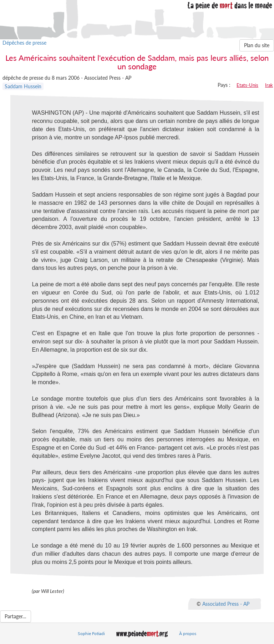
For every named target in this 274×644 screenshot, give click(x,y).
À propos (188, 633)
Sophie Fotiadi (91, 633)
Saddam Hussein (23, 86)
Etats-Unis (247, 85)
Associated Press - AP (226, 603)
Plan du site (257, 45)
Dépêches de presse (24, 43)
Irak (269, 85)
